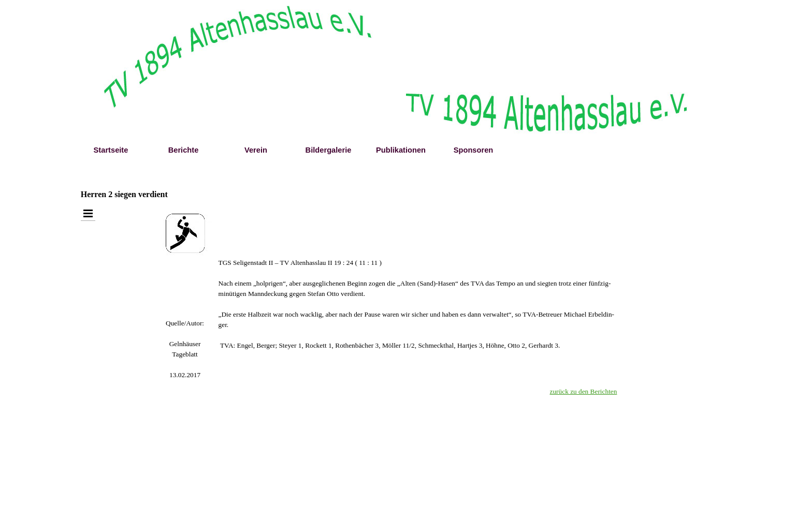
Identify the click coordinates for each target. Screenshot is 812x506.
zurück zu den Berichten (584, 391)
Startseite (111, 150)
